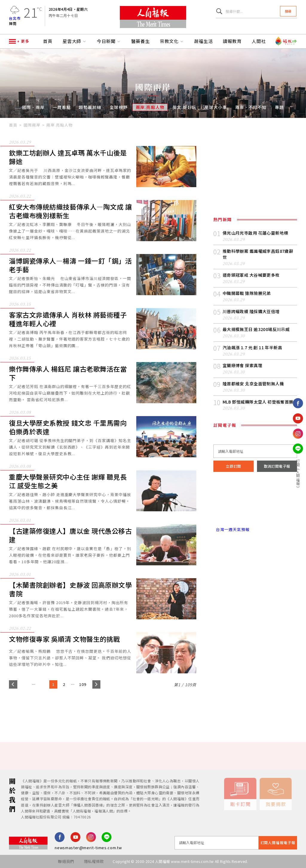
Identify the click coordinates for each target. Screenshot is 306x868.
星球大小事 (216, 107)
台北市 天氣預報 (255, 504)
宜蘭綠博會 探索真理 (242, 365)
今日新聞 (109, 41)
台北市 (15, 18)
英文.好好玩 (184, 107)
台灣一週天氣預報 (231, 529)
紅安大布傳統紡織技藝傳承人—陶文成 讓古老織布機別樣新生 (71, 211)
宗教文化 (172, 41)
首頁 (48, 41)
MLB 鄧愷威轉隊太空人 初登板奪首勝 (258, 402)
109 (83, 684)
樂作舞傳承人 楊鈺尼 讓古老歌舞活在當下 (68, 373)
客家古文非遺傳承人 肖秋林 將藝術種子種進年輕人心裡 (68, 319)
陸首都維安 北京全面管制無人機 (253, 384)
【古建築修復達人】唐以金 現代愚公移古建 (71, 535)
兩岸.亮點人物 (150, 107)
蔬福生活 (204, 41)
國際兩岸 (32, 125)
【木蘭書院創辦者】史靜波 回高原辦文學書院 (71, 589)
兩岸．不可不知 (251, 107)
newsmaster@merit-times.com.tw (88, 848)
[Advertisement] (153, 709)
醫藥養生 (141, 41)
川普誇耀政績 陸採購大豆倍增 (251, 311)
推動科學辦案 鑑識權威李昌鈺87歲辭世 (258, 254)
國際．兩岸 (33, 107)
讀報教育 (232, 41)
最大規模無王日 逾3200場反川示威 (256, 329)
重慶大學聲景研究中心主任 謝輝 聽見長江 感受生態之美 (68, 481)
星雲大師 (75, 41)
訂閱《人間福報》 (298, 474)
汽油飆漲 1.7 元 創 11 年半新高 (252, 347)
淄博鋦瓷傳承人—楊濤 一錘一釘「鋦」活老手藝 (71, 265)
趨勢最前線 (90, 107)
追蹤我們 (298, 385)
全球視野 (119, 107)
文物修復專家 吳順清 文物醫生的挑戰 (65, 639)
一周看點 (62, 107)
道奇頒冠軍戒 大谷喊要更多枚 (251, 275)
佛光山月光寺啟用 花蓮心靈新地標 (255, 233)
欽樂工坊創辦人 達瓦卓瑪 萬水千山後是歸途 (68, 157)
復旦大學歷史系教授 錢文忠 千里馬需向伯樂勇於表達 (68, 427)
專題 (279, 107)
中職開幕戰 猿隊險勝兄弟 (247, 293)
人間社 (259, 41)
